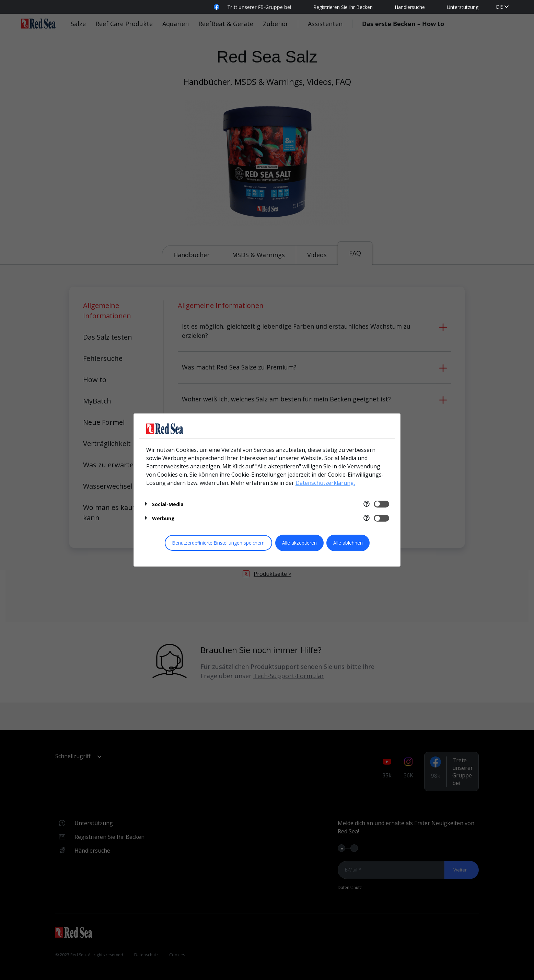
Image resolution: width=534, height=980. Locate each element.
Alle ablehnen (348, 543)
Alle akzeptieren (299, 543)
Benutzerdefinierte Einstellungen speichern (218, 543)
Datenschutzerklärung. (325, 483)
